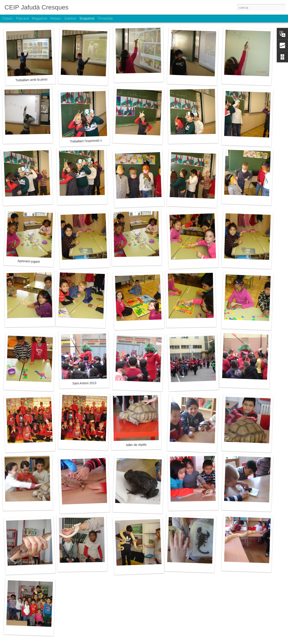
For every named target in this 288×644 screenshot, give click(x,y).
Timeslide (105, 18)
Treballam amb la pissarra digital (38, 79)
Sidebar (70, 18)
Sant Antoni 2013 (84, 383)
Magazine (40, 18)
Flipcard (22, 18)
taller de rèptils (136, 445)
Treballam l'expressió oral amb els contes (99, 140)
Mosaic (56, 18)
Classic (8, 18)
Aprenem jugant (29, 261)
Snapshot (87, 18)
